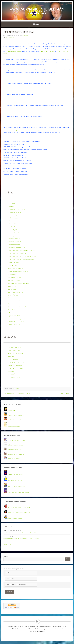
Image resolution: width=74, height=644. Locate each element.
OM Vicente (11, 313)
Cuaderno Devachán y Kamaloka (17, 420)
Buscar (6, 556)
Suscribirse (9, 592)
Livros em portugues (14, 298)
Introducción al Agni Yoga (15, 480)
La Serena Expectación (14, 280)
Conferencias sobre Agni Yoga (16, 248)
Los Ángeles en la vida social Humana (19, 301)
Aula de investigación (14, 215)
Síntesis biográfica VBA (14, 450)
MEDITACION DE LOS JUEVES (16, 362)
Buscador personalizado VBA (16, 236)
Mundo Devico (12, 310)
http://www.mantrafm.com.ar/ (13, 51)
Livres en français (13, 295)
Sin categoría (11, 374)
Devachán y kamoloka (14, 265)
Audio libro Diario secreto (15, 518)
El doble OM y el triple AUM (15, 268)
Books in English (12, 230)
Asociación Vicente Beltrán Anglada (37, 11)
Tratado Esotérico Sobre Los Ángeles (18, 492)
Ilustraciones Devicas (14, 426)
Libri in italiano (12, 286)
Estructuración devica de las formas (18, 271)
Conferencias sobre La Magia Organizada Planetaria (23, 256)
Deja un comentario (10, 37)
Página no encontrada (14, 316)
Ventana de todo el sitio (14, 325)
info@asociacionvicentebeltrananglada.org (26, 130)
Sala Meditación (12, 371)
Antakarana (11, 206)
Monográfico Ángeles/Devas (16, 454)
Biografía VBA (12, 227)
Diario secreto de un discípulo (16, 486)
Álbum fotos (11, 203)
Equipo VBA (25, 35)
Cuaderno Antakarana (14, 262)
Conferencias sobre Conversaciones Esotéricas (21, 251)
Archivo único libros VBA (15, 212)
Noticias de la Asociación (15, 365)
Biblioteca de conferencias (15, 221)
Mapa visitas (11, 304)
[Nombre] (21, 573)
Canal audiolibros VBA (14, 239)
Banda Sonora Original (14, 218)
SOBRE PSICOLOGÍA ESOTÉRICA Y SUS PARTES (17, 394)
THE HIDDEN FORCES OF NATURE (18, 322)
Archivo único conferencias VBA (17, 209)
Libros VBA (11, 356)
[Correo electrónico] (21, 579)
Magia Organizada (13, 359)
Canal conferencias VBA (15, 242)
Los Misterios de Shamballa (15, 474)
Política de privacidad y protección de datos (20, 319)
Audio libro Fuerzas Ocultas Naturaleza (19, 513)
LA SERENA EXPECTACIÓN (16, 353)
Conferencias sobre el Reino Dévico (18, 253)
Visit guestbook (8, 544)
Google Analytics (13, 274)
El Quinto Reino (65, 394)
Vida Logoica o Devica (14, 377)
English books (12, 410)
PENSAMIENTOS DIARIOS (15, 368)
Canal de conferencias (14, 245)
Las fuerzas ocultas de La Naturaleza (18, 283)
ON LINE (48, 51)
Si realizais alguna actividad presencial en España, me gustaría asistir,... (24, 538)
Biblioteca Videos (13, 224)
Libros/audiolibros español (15, 292)
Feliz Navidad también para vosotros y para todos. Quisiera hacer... (23, 533)
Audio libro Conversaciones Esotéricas (19, 507)
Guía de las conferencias (15, 277)
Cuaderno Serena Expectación (16, 415)
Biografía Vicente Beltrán (15, 347)
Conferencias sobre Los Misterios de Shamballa (21, 259)
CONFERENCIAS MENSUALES (16, 350)
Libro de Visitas (12, 289)
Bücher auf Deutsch (13, 233)
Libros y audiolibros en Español (16, 440)
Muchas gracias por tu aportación (17, 307)
